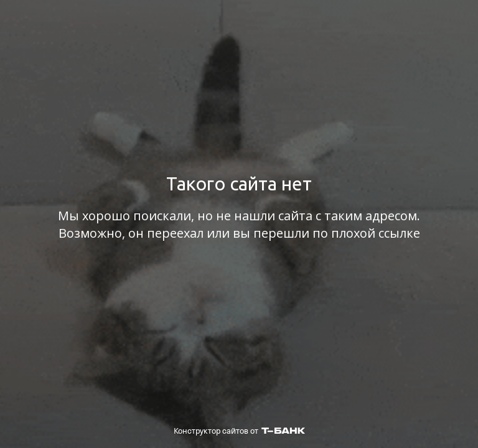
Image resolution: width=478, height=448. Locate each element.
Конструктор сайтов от (239, 431)
